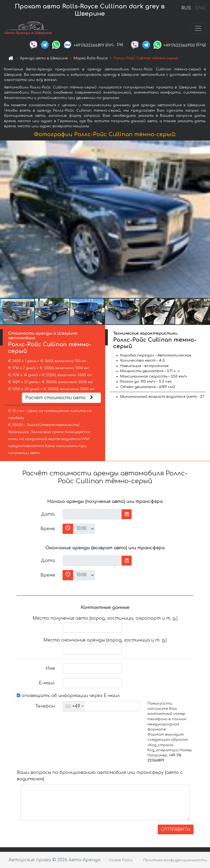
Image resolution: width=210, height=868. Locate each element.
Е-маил (47, 683)
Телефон (45, 706)
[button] (205, 219)
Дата (48, 514)
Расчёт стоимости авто (60, 398)
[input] (92, 514)
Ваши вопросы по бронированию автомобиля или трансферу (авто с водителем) (100, 776)
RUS (186, 8)
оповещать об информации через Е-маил (68, 696)
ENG (200, 8)
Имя (50, 668)
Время (48, 529)
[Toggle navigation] (198, 28)
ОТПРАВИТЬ (176, 829)
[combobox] (74, 706)
